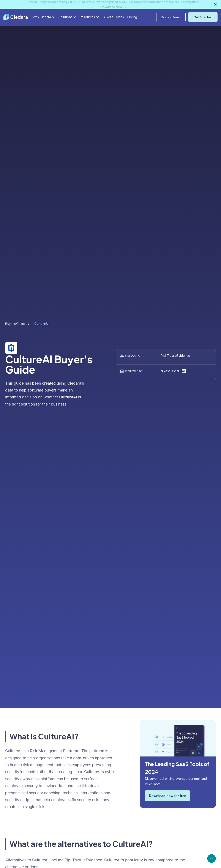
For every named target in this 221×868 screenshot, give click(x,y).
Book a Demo (171, 28)
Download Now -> (113, 7)
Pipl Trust (167, 356)
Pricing (132, 27)
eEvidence (182, 356)
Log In (213, 14)
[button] (196, 14)
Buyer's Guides (113, 27)
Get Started (203, 28)
